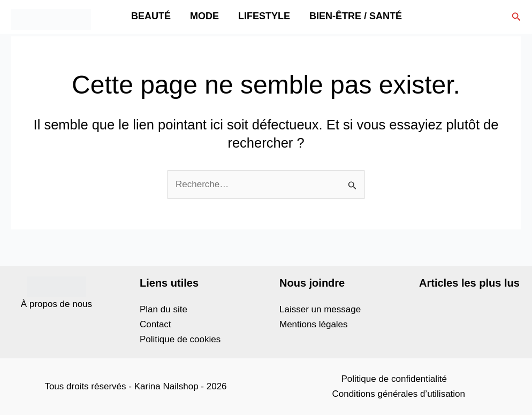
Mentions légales (314, 324)
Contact (155, 324)
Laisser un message (320, 309)
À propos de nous (56, 304)
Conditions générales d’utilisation (398, 394)
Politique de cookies (180, 339)
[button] (516, 17)
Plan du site (164, 309)
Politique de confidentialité (394, 379)
